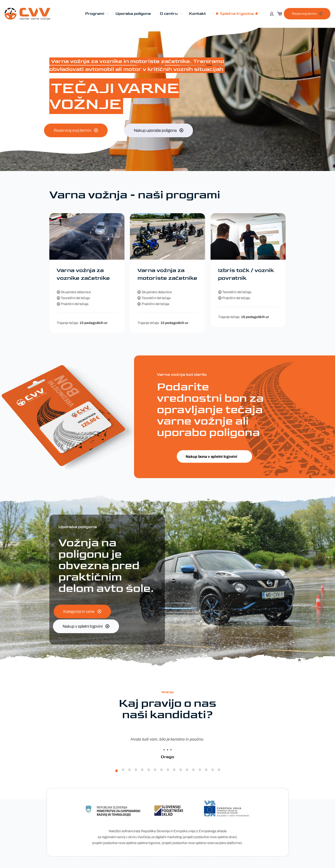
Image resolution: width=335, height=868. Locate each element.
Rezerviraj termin (307, 14)
